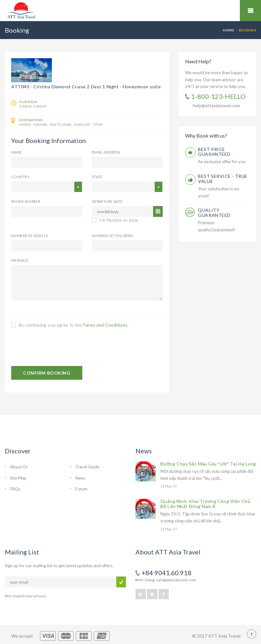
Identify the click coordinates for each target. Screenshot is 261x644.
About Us (19, 467)
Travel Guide (87, 467)
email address (106, 152)
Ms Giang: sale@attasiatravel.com (166, 580)
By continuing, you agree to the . (70, 325)
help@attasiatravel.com (216, 105)
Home (228, 30)
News (80, 478)
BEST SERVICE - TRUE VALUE (223, 179)
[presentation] (60, 347)
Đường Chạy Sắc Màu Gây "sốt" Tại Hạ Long (208, 464)
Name (16, 152)
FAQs (15, 489)
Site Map (18, 478)
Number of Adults (29, 236)
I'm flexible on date (115, 220)
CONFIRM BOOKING (47, 373)
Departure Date (107, 201)
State (97, 177)
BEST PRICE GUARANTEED (214, 152)
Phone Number (26, 201)
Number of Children (112, 236)
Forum (81, 489)
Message (20, 260)
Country (20, 177)
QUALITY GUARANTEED (214, 213)
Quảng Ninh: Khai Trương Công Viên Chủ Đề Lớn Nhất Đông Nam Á (206, 504)
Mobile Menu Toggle (250, 11)
